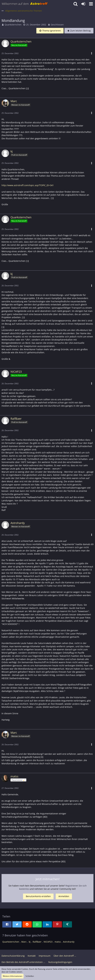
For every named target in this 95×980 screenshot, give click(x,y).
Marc (24, 942)
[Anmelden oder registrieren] (83, 4)
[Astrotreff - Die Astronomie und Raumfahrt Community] (25, 4)
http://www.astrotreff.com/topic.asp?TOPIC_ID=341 (28, 185)
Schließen (30, 976)
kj (30, 942)
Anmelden (64, 896)
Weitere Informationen (13, 976)
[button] (91, 4)
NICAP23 (48, 942)
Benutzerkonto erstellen (38, 896)
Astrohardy (69, 942)
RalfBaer (37, 942)
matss (58, 942)
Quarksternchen (13, 25)
